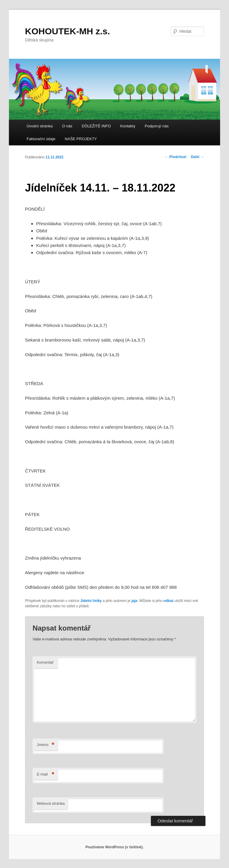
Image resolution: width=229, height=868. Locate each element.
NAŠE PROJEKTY (81, 139)
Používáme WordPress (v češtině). (114, 847)
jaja (134, 601)
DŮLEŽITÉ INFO (96, 126)
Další (197, 157)
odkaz (168, 601)
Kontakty (128, 126)
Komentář (45, 662)
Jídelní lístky (91, 601)
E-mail (45, 774)
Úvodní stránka (40, 126)
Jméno (45, 745)
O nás (67, 126)
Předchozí (176, 157)
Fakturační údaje (41, 139)
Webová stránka (51, 803)
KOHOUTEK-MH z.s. (68, 31)
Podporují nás (157, 126)
